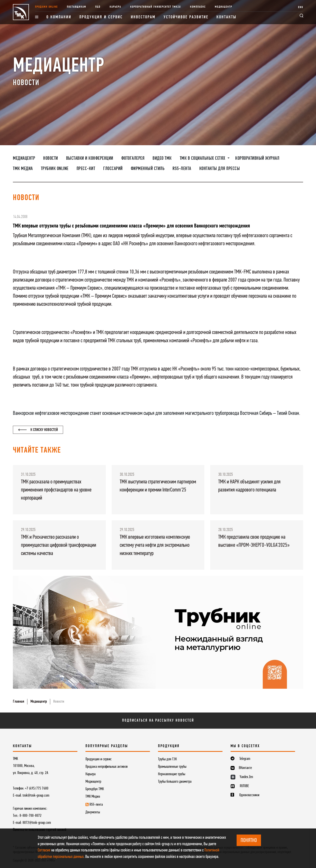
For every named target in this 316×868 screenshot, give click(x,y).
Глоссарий (113, 169)
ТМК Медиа (23, 169)
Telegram (245, 759)
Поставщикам (77, 7)
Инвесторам (143, 17)
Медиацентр (223, 7)
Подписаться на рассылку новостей (158, 721)
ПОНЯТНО (249, 841)
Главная (19, 702)
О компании (59, 17)
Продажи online (46, 7)
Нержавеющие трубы (172, 774)
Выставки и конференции (90, 159)
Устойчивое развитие (186, 17)
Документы (93, 812)
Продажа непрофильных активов (107, 767)
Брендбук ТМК (95, 789)
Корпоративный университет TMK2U (156, 7)
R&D (98, 7)
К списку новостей (38, 430)
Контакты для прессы (220, 169)
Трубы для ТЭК (167, 759)
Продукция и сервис (101, 17)
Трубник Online (55, 169)
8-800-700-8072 (31, 816)
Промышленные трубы (172, 767)
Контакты (226, 17)
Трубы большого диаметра (175, 782)
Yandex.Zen (246, 777)
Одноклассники (249, 795)
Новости (51, 159)
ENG (301, 7)
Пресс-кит (86, 169)
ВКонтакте (245, 768)
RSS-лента (182, 169)
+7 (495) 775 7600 (37, 789)
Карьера (115, 7)
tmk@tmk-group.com (36, 796)
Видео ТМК (162, 159)
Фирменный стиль (148, 169)
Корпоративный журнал (257, 159)
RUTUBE (244, 786)
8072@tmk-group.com (37, 823)
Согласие (44, 850)
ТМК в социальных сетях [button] (203, 159)
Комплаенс (198, 7)
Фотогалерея (133, 159)
